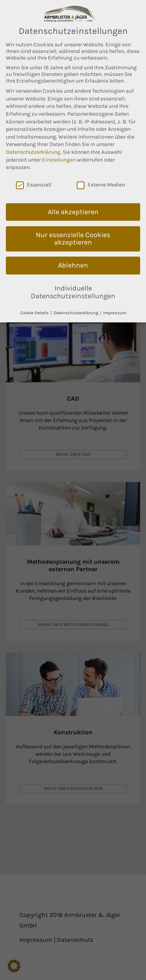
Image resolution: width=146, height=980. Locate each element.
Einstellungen (59, 160)
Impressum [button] (115, 313)
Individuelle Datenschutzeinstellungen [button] (73, 292)
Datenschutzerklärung (33, 152)
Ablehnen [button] (73, 265)
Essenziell (34, 185)
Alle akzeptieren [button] (73, 212)
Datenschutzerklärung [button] (77, 313)
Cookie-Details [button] (35, 313)
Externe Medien (101, 185)
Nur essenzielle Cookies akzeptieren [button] (73, 239)
